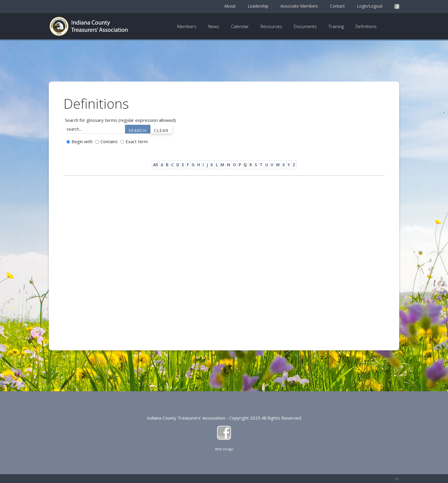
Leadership (258, 6)
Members (187, 26)
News (214, 26)
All (156, 165)
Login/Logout (370, 6)
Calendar (240, 26)
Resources (271, 26)
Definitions (366, 26)
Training (336, 26)
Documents (305, 26)
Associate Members (299, 6)
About (230, 6)
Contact (337, 6)
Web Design (224, 449)
